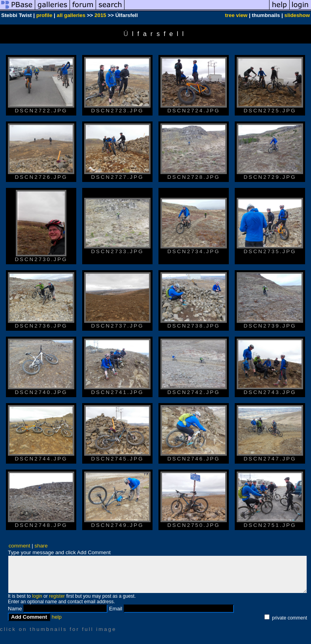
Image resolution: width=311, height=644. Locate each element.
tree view (236, 15)
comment (20, 546)
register (57, 596)
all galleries (71, 15)
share (41, 546)
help (57, 617)
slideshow (297, 15)
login (37, 596)
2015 (100, 15)
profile (44, 15)
